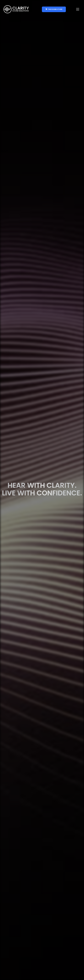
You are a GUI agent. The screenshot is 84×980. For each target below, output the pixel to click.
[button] (78, 9)
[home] (16, 9)
